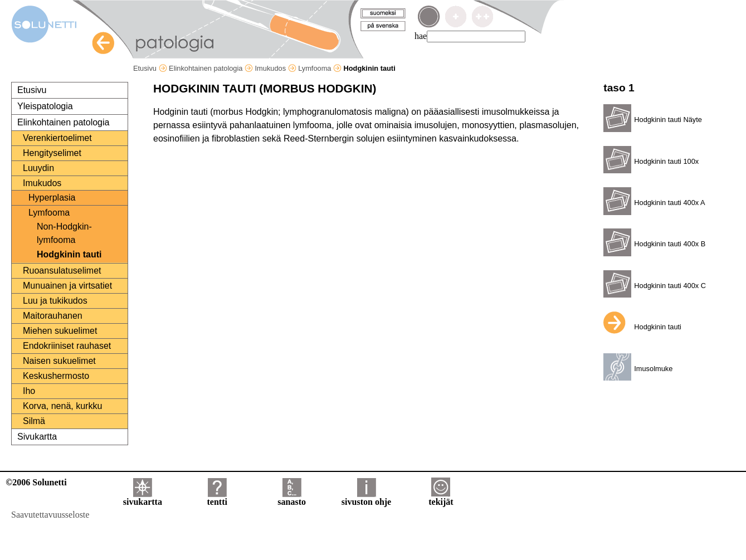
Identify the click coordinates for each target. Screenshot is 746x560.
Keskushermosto (56, 376)
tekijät (441, 498)
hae (421, 36)
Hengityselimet (52, 153)
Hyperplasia (52, 198)
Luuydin (38, 168)
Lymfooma (320, 68)
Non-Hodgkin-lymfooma (64, 233)
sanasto (292, 498)
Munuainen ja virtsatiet (67, 286)
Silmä (34, 421)
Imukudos (276, 68)
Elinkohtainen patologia (211, 68)
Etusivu (150, 68)
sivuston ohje (366, 498)
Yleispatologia (45, 106)
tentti (217, 498)
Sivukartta (37, 437)
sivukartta (143, 498)
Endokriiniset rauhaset (67, 346)
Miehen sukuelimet (60, 331)
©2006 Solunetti (36, 482)
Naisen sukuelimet (59, 361)
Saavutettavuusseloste (50, 515)
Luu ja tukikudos (55, 301)
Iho (29, 391)
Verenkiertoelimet (57, 138)
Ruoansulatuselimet (62, 271)
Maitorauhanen (53, 316)
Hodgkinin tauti (69, 254)
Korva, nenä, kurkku (62, 406)
